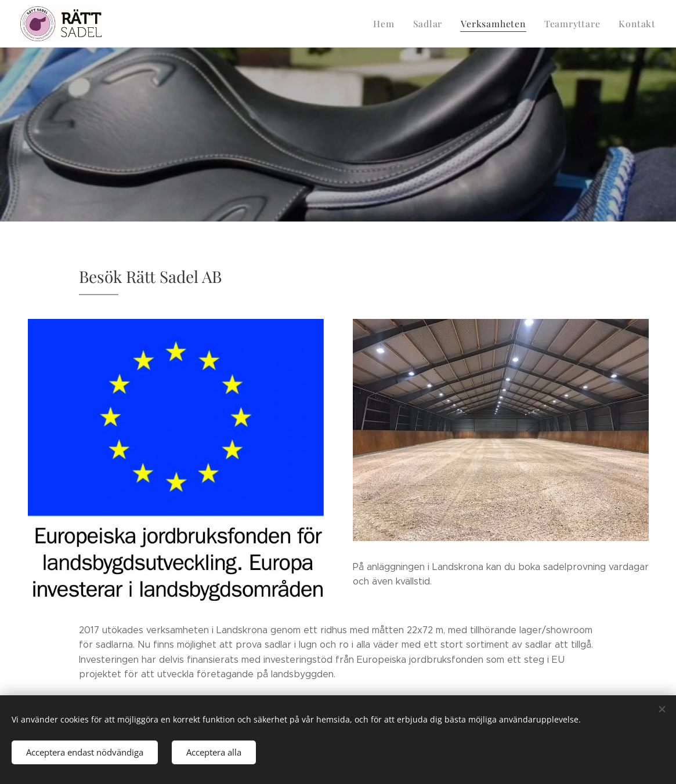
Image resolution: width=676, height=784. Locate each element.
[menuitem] (394, 24)
